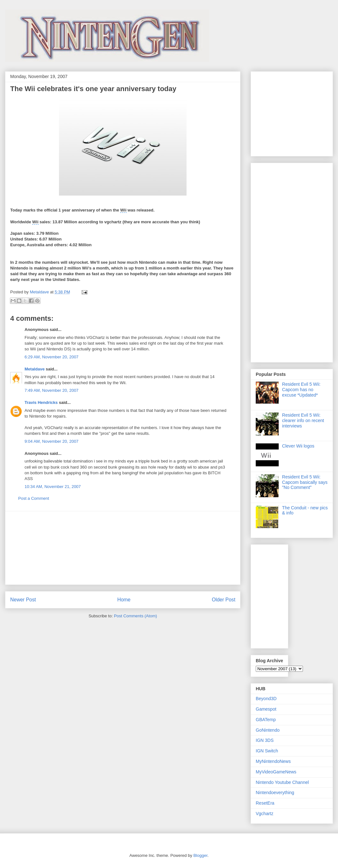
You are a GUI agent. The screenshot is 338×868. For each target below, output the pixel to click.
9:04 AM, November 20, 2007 (51, 441)
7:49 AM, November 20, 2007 (51, 390)
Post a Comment (34, 498)
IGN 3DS (265, 740)
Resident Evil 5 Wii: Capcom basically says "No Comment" (305, 482)
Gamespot (266, 709)
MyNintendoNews (273, 761)
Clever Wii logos (298, 446)
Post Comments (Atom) (135, 616)
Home (124, 600)
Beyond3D (266, 699)
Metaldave (35, 369)
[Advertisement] (123, 548)
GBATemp (266, 720)
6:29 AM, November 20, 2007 (51, 357)
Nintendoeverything (275, 793)
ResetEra (265, 803)
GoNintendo (268, 730)
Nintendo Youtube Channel (282, 782)
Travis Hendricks (41, 402)
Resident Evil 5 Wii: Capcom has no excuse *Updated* (301, 390)
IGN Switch (267, 751)
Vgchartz (265, 814)
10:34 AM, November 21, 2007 (53, 487)
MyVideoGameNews (276, 772)
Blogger (200, 855)
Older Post (224, 600)
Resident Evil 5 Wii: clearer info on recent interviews (303, 420)
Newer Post (23, 600)
